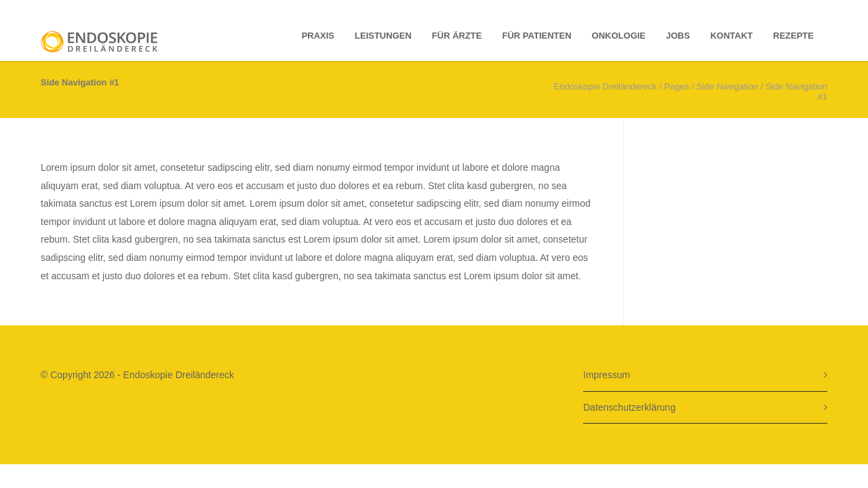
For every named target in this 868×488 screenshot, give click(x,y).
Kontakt (731, 36)
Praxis (318, 36)
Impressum (607, 375)
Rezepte (793, 36)
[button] (30, 458)
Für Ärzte (457, 36)
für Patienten (537, 36)
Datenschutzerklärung (629, 407)
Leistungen (383, 36)
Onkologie (619, 36)
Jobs (678, 36)
